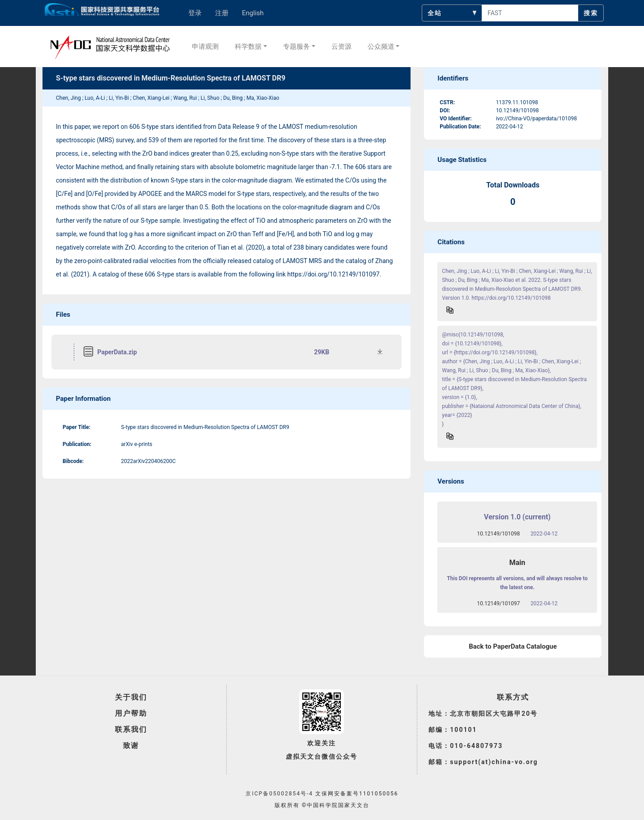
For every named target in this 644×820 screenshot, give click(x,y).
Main (517, 563)
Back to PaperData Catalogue (513, 646)
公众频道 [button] (381, 47)
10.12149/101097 (499, 603)
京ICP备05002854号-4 (279, 794)
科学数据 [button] (248, 47)
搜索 (591, 13)
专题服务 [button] (297, 47)
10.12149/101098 (499, 534)
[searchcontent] (530, 13)
